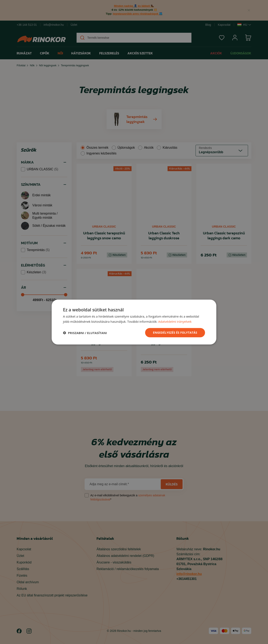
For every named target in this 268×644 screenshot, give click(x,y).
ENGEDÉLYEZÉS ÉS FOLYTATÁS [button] (175, 333)
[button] (85, 333)
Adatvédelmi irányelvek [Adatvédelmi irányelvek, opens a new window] (175, 321)
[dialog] (134, 322)
